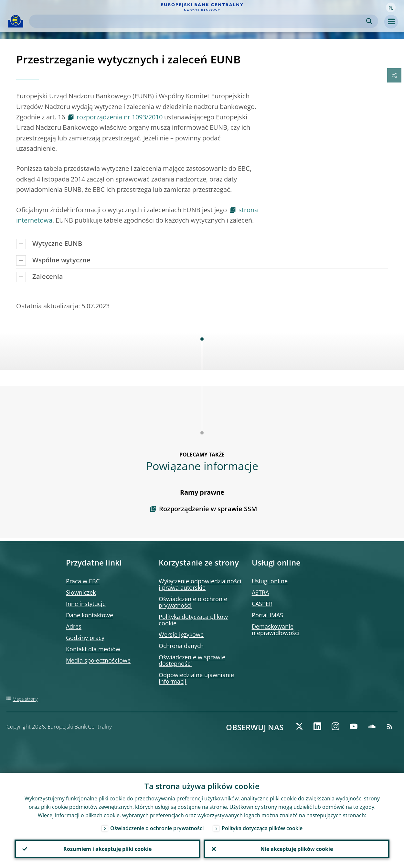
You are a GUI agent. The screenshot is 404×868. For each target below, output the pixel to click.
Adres (74, 626)
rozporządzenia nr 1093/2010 (120, 117)
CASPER (262, 604)
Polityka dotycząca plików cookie (193, 620)
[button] (391, 7)
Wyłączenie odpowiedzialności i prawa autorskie (200, 584)
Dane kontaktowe (90, 615)
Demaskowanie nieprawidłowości (276, 630)
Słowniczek (81, 592)
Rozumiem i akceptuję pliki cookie (107, 849)
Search (369, 21)
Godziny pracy (85, 638)
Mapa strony (25, 699)
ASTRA (260, 592)
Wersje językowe (181, 634)
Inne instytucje (86, 604)
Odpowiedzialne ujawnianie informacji (196, 678)
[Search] (198, 21)
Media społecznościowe (98, 660)
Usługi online (270, 581)
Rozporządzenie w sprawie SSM (208, 509)
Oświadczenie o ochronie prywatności (193, 602)
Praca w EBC (83, 581)
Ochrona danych (181, 646)
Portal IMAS (267, 615)
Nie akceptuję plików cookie (297, 849)
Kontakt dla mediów (93, 649)
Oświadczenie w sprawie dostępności (192, 660)
